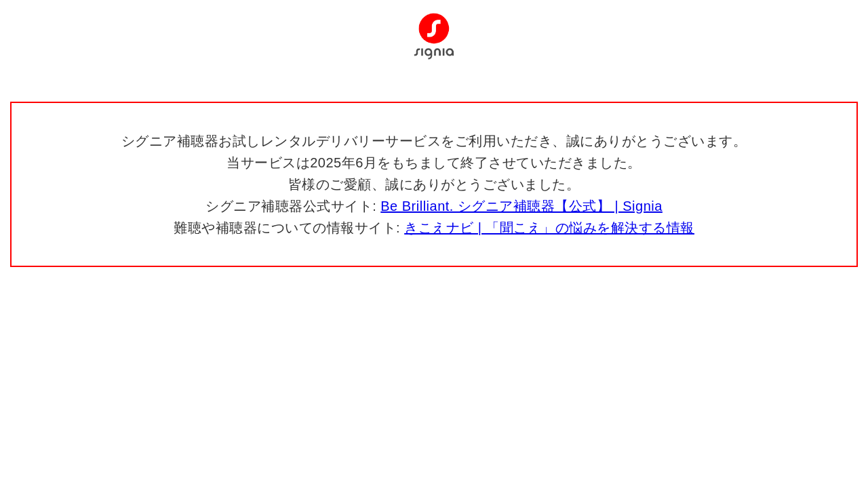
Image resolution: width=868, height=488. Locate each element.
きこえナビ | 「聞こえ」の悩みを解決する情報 (549, 228)
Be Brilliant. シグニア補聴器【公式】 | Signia (521, 206)
